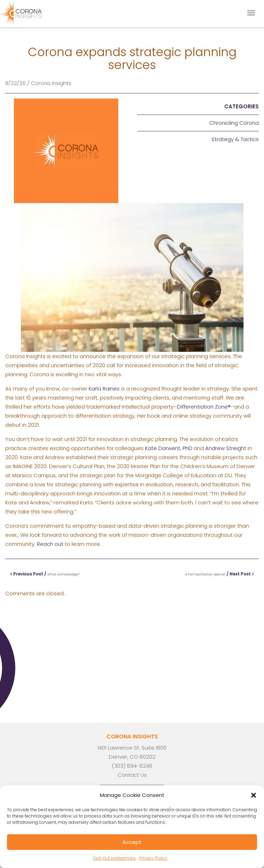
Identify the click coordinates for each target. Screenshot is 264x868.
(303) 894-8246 (132, 766)
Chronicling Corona (234, 123)
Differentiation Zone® (204, 407)
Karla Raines (104, 389)
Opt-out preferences (114, 858)
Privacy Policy (153, 858)
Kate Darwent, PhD (169, 448)
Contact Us (132, 775)
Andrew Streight (226, 448)
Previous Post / (45, 574)
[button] (254, 795)
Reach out (50, 544)
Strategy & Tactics (235, 139)
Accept (132, 842)
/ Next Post (219, 574)
